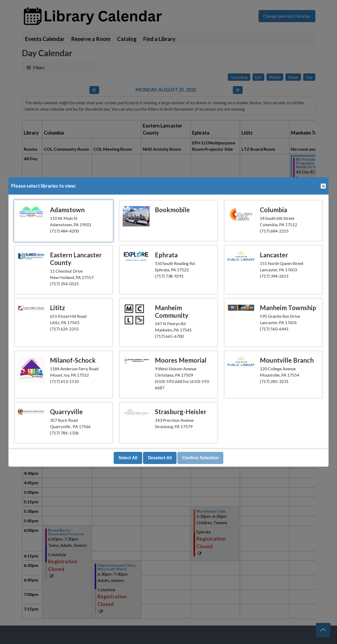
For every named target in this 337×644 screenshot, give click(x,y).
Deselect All (160, 458)
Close (323, 186)
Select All (128, 458)
